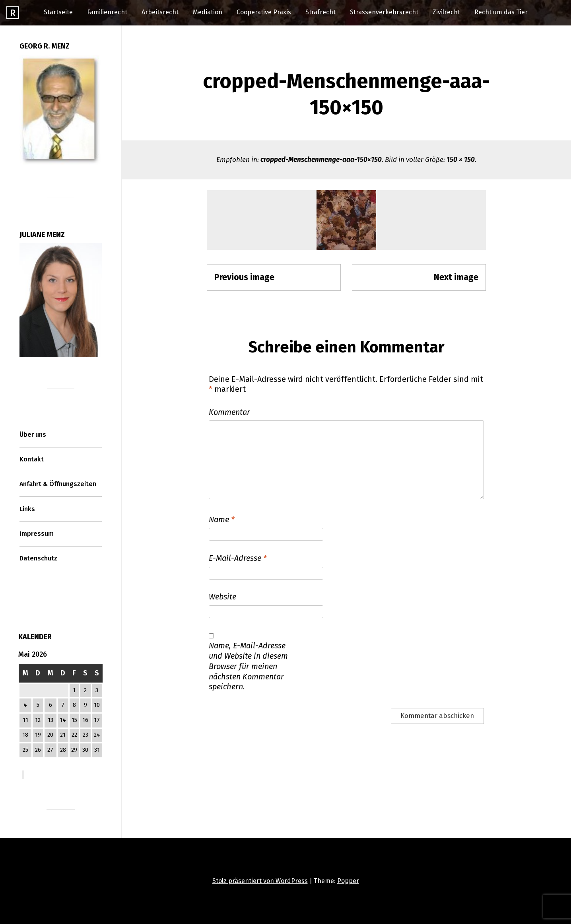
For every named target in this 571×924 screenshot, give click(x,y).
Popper (348, 881)
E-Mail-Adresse (238, 558)
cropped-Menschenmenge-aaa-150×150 (321, 160)
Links (27, 509)
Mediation (208, 12)
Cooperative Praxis (264, 12)
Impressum (37, 534)
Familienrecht (107, 12)
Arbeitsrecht (160, 12)
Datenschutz (38, 558)
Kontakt (32, 459)
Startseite (58, 12)
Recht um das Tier (501, 12)
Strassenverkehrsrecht (384, 12)
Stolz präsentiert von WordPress (260, 881)
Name (222, 519)
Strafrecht (320, 12)
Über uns (33, 435)
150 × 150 (461, 160)
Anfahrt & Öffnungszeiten (58, 484)
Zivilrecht (446, 12)
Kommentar (229, 412)
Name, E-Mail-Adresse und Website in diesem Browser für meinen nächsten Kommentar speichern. (248, 666)
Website (222, 597)
